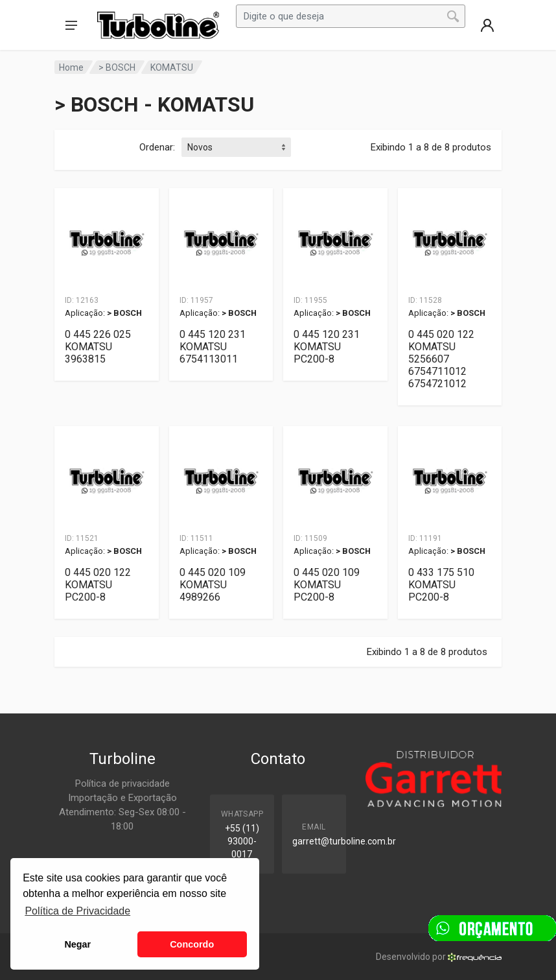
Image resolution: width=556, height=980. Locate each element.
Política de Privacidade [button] (77, 911)
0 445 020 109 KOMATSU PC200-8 (327, 585)
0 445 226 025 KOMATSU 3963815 (98, 347)
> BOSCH (117, 67)
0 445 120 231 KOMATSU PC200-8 (327, 347)
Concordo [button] (192, 944)
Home (71, 67)
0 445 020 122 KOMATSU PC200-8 (98, 585)
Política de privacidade (122, 783)
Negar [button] (77, 944)
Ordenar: (157, 147)
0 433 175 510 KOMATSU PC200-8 (441, 585)
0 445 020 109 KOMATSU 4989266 (213, 585)
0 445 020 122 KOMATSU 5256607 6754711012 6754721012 (441, 359)
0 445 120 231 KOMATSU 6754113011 (213, 347)
